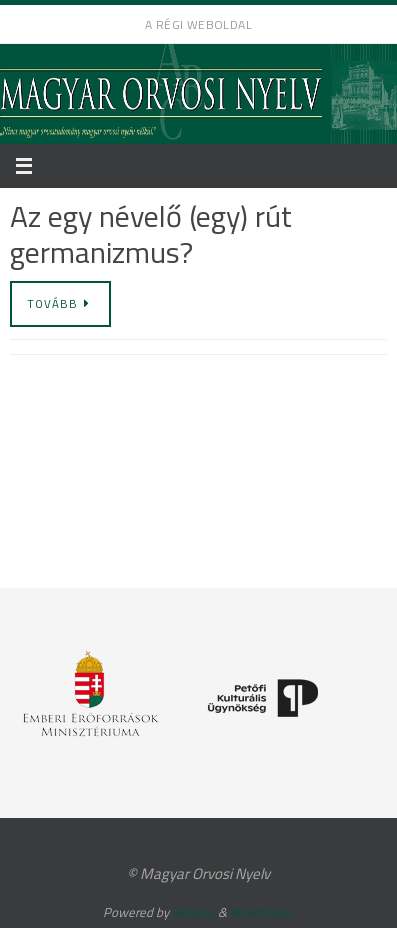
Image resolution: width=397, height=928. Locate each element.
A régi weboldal (198, 24)
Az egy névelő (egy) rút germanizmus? (151, 234)
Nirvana (193, 912)
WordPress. (262, 912)
